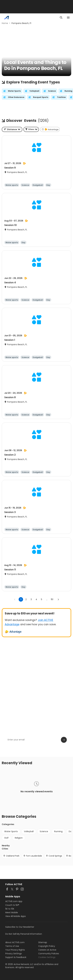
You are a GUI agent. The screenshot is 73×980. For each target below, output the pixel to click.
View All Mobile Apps (16, 916)
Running (58, 831)
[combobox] (12, 129)
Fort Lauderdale (33, 856)
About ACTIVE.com (15, 942)
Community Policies (49, 954)
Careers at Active (47, 950)
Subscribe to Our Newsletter (20, 927)
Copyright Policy (47, 946)
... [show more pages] (47, 599)
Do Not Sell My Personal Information (24, 934)
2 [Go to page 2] (26, 599)
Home (5, 23)
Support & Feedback (16, 957)
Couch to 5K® (12, 905)
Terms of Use (12, 946)
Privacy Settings (14, 954)
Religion (19, 838)
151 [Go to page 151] (52, 599)
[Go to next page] (58, 599)
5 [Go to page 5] (42, 599)
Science (44, 831)
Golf (6, 838)
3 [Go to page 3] (31, 599)
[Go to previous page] (15, 599)
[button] (31, 129)
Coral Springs (54, 856)
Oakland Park (11, 856)
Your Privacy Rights (15, 950)
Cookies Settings (47, 957)
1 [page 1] (21, 599)
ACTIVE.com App (14, 901)
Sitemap (43, 942)
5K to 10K (10, 909)
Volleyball (29, 831)
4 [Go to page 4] (36, 599)
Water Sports (11, 831)
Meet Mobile (12, 912)
